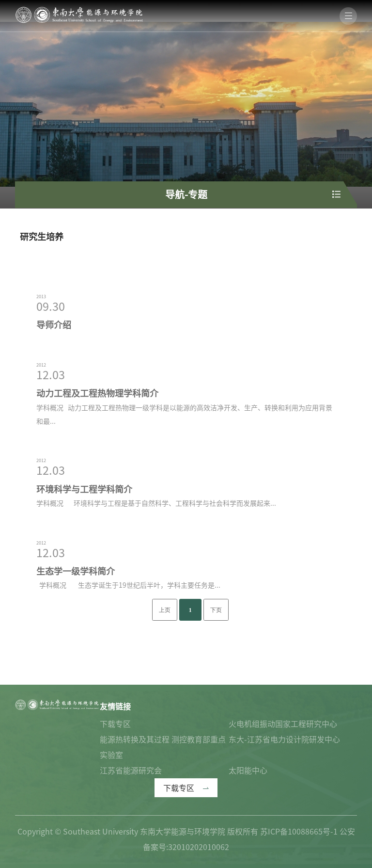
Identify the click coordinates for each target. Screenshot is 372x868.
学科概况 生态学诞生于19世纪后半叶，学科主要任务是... (128, 625)
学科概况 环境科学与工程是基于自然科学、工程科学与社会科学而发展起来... (156, 543)
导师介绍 (54, 365)
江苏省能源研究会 (131, 771)
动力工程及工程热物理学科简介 (97, 433)
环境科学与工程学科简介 (84, 529)
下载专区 (115, 724)
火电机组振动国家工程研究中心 (283, 724)
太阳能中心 (248, 771)
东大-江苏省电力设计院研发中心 (284, 739)
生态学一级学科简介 (76, 611)
